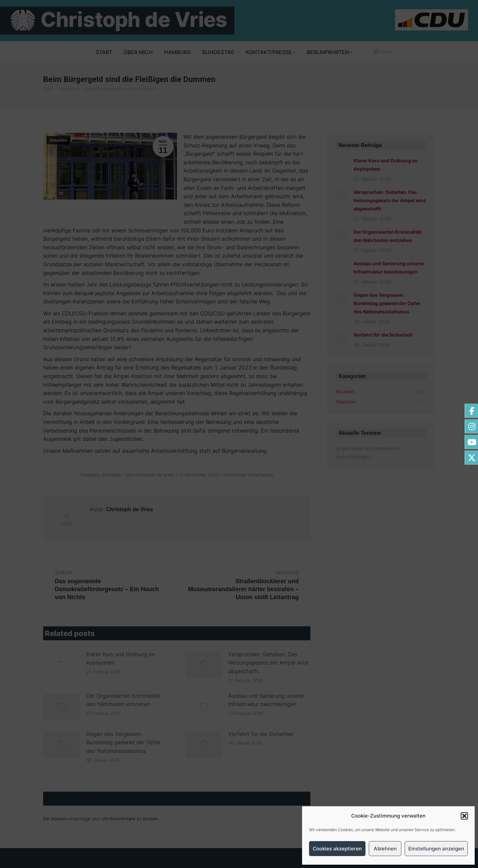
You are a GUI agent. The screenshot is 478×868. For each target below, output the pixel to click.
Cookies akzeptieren (337, 849)
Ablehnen (385, 849)
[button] (464, 816)
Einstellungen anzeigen (436, 849)
